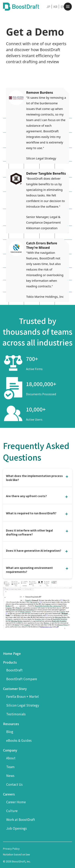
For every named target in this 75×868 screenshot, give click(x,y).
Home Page (12, 653)
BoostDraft (14, 670)
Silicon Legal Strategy (23, 705)
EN (63, 7)
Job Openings (16, 828)
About (11, 758)
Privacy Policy (11, 849)
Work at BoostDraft (21, 819)
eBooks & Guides (19, 740)
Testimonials (16, 714)
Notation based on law (16, 854)
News (10, 775)
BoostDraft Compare (22, 679)
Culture (12, 811)
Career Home (16, 802)
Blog (10, 732)
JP (48, 7)
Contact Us (14, 784)
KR (55, 7)
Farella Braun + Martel (22, 696)
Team (10, 767)
